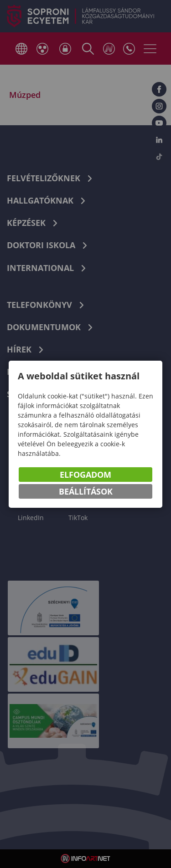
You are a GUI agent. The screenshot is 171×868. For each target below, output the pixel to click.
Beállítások (86, 491)
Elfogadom (85, 475)
